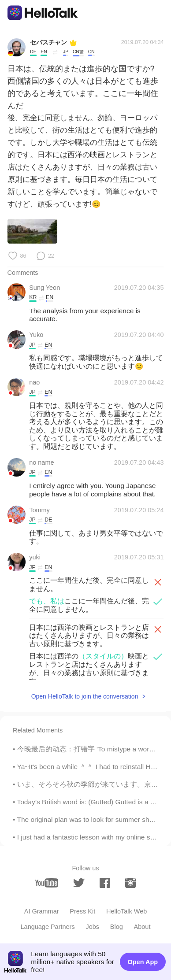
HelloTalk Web (126, 911)
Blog (117, 927)
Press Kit (82, 911)
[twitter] (79, 883)
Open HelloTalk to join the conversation (85, 696)
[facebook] (105, 883)
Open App (143, 962)
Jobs (92, 927)
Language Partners (48, 927)
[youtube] (47, 883)
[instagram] (130, 883)
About (142, 927)
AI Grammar (42, 911)
